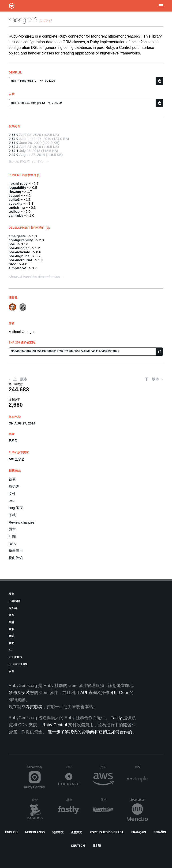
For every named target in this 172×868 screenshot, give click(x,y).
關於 (11, 636)
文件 (12, 494)
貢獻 (11, 629)
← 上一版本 (18, 379)
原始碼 (14, 486)
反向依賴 (16, 558)
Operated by (36, 769)
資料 (11, 615)
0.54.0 (14, 139)
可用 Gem (119, 693)
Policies (15, 657)
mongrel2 (23, 20)
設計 (73, 767)
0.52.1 (14, 151)
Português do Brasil (107, 832)
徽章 (12, 529)
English (11, 832)
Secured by (139, 800)
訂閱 (12, 536)
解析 (141, 767)
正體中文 (77, 832)
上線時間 (14, 601)
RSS (12, 544)
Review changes (22, 522)
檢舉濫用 (16, 550)
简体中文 (58, 832)
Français (139, 832)
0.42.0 (14, 155)
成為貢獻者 (32, 707)
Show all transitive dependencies (34, 277)
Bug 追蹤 (16, 508)
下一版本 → (154, 379)
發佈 (13, 693)
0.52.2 (14, 147)
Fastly (116, 718)
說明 (11, 643)
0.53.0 (14, 143)
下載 (12, 515)
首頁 (12, 479)
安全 (11, 671)
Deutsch (78, 846)
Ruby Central (55, 725)
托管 (106, 767)
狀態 (11, 594)
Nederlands (35, 832)
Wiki (12, 501)
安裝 (26, 693)
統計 (11, 622)
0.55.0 (14, 135)
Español (160, 832)
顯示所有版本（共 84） (27, 161)
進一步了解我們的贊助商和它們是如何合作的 (90, 732)
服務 (73, 800)
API (11, 650)
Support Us (18, 664)
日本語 (97, 846)
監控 (39, 800)
